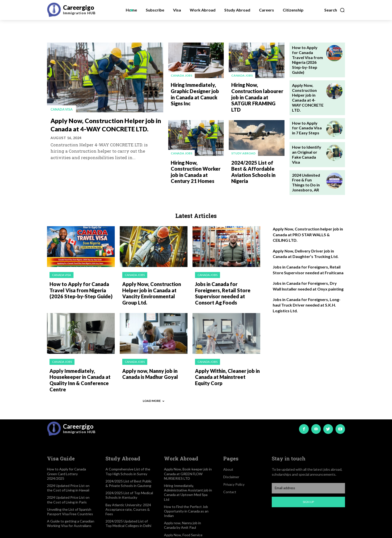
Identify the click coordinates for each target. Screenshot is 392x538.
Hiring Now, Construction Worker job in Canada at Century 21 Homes (197, 161)
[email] (308, 460)
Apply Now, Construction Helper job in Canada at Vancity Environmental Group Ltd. (153, 270)
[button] (335, 10)
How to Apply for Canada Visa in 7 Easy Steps (306, 109)
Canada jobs (181, 75)
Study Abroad (243, 144)
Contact (230, 464)
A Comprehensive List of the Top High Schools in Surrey (128, 444)
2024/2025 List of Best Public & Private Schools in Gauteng (129, 455)
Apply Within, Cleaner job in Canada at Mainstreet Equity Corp (225, 351)
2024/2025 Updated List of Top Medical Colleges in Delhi (128, 495)
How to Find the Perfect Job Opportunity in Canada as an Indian (186, 483)
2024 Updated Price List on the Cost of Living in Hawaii (68, 460)
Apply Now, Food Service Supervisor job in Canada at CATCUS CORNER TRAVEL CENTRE (186, 514)
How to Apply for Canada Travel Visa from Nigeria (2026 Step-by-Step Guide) (306, 55)
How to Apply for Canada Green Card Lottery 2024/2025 (66, 446)
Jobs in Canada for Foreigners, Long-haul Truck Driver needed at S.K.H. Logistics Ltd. (307, 283)
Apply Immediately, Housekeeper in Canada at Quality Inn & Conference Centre (77, 353)
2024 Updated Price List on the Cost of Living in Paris (68, 472)
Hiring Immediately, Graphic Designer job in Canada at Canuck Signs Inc (196, 92)
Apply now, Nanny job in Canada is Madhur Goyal (148, 348)
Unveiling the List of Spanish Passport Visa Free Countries (70, 484)
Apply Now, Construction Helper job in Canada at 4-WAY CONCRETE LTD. (104, 128)
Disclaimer (231, 449)
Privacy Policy (234, 457)
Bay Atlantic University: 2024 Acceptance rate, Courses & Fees (128, 481)
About (228, 442)
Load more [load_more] (153, 373)
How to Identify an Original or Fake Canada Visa (307, 133)
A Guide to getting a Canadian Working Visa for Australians (71, 495)
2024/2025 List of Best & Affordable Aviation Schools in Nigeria (257, 158)
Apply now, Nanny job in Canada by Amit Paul (182, 497)
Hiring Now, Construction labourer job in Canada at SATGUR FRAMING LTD (257, 92)
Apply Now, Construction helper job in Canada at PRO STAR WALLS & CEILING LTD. (308, 213)
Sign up (308, 474)
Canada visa (63, 109)
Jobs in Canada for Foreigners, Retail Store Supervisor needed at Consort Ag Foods (226, 267)
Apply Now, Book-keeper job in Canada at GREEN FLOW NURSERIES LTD (188, 446)
